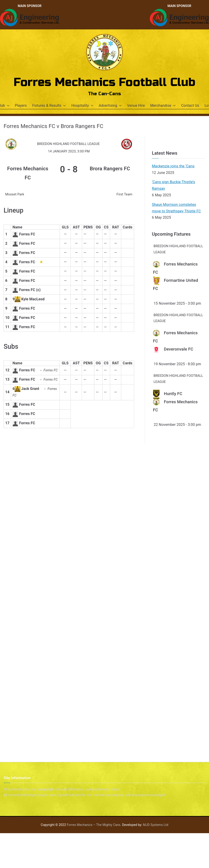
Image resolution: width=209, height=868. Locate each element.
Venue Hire (136, 106)
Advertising (110, 106)
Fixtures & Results (49, 106)
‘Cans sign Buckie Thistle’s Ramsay (173, 185)
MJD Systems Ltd (156, 825)
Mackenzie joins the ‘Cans (173, 166)
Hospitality (82, 106)
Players (21, 106)
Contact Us (190, 106)
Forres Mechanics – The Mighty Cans (94, 825)
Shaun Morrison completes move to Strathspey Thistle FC (176, 208)
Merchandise (163, 106)
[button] (7, 106)
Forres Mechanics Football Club (105, 82)
